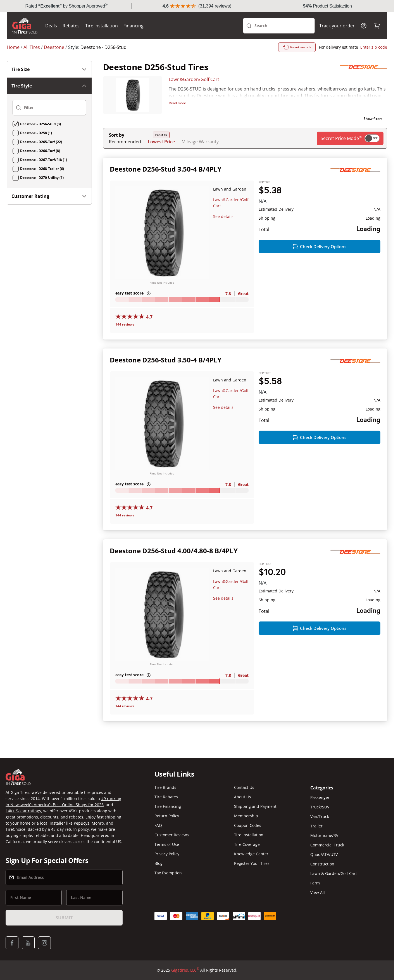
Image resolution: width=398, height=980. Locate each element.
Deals (51, 38)
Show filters (373, 131)
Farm (315, 888)
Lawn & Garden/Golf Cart (334, 879)
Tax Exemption (168, 878)
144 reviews (125, 337)
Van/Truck (320, 822)
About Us (243, 802)
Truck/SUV (320, 812)
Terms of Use (167, 850)
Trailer (316, 831)
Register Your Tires (252, 869)
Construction (322, 869)
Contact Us (244, 793)
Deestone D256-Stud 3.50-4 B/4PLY (166, 181)
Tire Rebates (166, 802)
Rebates (71, 38)
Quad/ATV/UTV (324, 860)
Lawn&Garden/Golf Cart (194, 92)
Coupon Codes (248, 831)
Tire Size (49, 82)
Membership (246, 821)
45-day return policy (70, 835)
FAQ (158, 831)
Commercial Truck (327, 850)
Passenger (320, 803)
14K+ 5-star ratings (23, 816)
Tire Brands (165, 793)
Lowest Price (161, 154)
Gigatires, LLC (185, 976)
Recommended (125, 154)
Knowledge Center (251, 859)
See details (223, 229)
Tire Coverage (247, 850)
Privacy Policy (167, 859)
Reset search (297, 60)
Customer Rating (49, 208)
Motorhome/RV (324, 841)
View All (318, 898)
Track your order (337, 38)
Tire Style (49, 98)
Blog (159, 869)
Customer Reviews (172, 840)
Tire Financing (168, 812)
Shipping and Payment (255, 812)
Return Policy (167, 821)
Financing (134, 38)
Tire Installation (102, 38)
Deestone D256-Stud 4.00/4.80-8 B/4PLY (174, 563)
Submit (64, 923)
